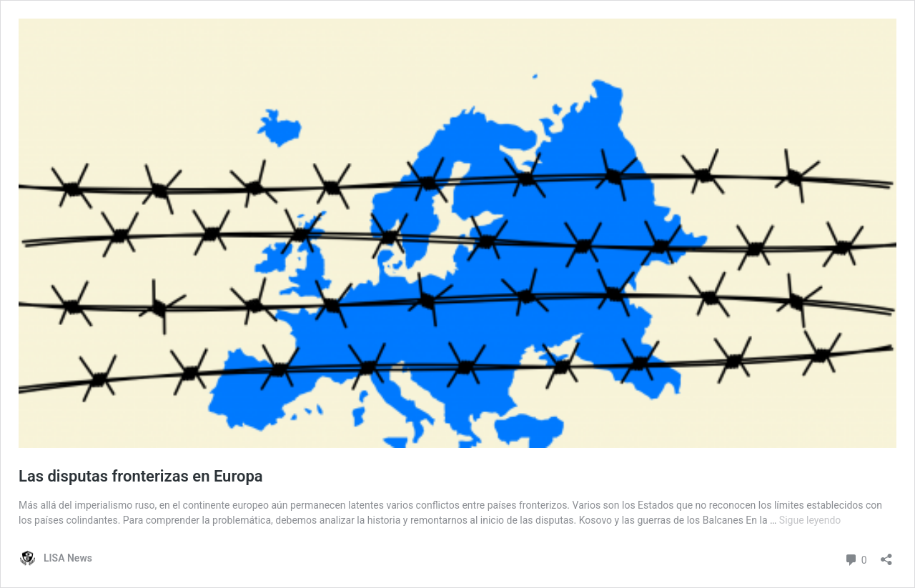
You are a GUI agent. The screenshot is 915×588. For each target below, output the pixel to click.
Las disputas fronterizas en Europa (141, 476)
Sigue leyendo (810, 520)
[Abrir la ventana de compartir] (886, 555)
